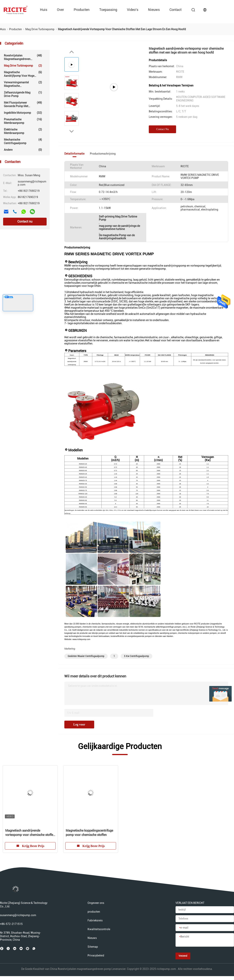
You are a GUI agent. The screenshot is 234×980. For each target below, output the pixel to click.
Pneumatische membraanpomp (23, 121)
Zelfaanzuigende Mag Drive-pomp (23, 94)
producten (82, 10)
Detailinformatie (74, 154)
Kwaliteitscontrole (99, 929)
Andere (23, 150)
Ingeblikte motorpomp (23, 113)
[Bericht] (205, 940)
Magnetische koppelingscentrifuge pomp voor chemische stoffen (89, 833)
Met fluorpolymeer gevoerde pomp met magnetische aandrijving (23, 104)
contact (175, 10)
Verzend (183, 956)
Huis (44, 10)
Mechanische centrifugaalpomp (23, 141)
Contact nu (25, 221)
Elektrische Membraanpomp (23, 131)
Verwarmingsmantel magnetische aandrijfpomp (23, 84)
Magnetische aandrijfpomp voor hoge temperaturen (23, 74)
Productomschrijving (103, 154)
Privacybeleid (96, 955)
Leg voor (79, 724)
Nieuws (154, 10)
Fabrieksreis (95, 920)
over (60, 10)
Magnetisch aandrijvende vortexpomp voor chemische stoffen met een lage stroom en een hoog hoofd (30, 833)
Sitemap (93, 947)
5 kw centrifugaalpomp (136, 656)
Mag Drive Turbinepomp (23, 66)
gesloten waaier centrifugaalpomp (86, 656)
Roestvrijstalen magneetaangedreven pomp (23, 57)
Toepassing (108, 10)
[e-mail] (205, 928)
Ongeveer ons (96, 903)
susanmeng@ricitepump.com (18, 915)
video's (133, 10)
